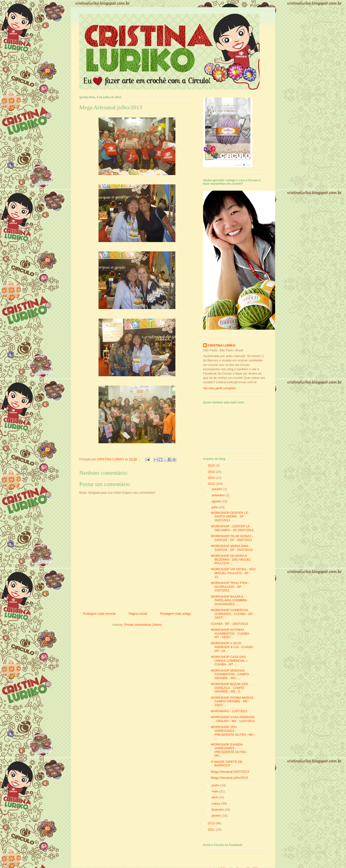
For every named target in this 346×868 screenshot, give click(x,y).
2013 (212, 484)
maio (216, 791)
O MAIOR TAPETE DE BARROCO (226, 764)
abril (215, 797)
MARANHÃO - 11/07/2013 (229, 711)
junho (216, 785)
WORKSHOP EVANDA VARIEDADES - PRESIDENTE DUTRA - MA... (229, 750)
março (216, 804)
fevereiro (218, 810)
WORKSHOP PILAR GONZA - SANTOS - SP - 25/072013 (232, 538)
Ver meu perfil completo (219, 388)
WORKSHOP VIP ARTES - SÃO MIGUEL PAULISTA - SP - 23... (233, 573)
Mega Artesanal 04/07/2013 (230, 772)
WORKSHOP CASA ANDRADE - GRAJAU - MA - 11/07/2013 (233, 719)
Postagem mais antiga (176, 614)
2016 (212, 465)
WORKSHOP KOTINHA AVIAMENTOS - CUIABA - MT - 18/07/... (231, 633)
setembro (219, 495)
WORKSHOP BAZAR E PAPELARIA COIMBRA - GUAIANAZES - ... (230, 600)
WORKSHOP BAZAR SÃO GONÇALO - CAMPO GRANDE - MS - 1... (229, 688)
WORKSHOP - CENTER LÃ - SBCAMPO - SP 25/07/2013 (232, 528)
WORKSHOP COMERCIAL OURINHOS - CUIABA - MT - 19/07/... (233, 614)
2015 (212, 472)
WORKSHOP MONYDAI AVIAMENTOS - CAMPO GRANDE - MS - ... (230, 674)
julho (215, 507)
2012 (212, 823)
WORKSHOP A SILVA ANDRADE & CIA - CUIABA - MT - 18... (233, 647)
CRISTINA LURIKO (222, 345)
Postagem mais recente (99, 614)
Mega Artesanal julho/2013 (229, 778)
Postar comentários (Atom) (143, 625)
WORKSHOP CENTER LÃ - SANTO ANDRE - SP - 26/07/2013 (230, 516)
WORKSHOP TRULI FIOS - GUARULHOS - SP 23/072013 (230, 587)
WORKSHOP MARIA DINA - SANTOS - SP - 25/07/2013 (232, 548)
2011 (212, 829)
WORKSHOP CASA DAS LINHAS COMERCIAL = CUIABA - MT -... (229, 661)
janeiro (217, 816)
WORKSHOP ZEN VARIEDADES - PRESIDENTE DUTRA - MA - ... (233, 733)
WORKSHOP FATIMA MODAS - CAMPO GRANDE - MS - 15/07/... (233, 701)
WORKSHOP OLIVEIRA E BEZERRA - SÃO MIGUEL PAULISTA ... (231, 559)
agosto (217, 501)
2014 (212, 478)
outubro (217, 489)
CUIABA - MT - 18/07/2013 (229, 624)
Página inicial (138, 614)
